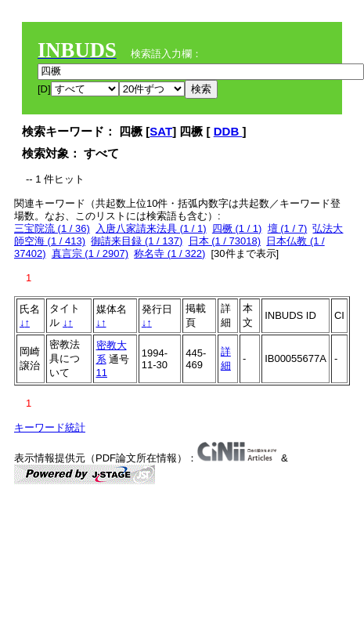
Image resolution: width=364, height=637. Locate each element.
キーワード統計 (50, 427)
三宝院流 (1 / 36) (52, 228)
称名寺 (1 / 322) (169, 253)
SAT (161, 131)
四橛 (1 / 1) (237, 228)
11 (102, 373)
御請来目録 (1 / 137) (137, 241)
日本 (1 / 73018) (225, 241)
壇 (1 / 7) (288, 228)
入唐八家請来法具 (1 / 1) (151, 228)
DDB (228, 131)
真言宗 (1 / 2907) (90, 253)
